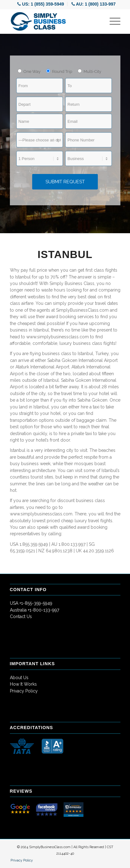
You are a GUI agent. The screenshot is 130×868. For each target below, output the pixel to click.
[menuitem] (41, 4)
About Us (19, 678)
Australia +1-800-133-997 (35, 610)
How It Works (23, 684)
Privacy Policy (24, 691)
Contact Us (21, 617)
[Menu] (112, 21)
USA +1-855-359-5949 (31, 603)
